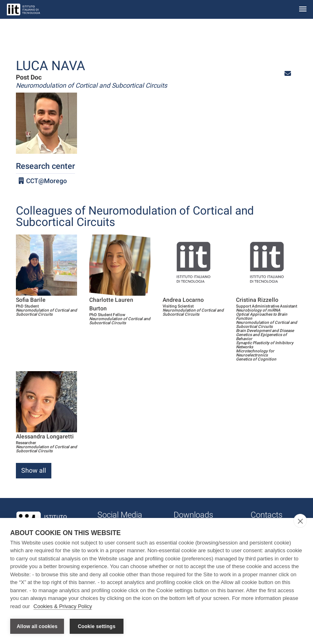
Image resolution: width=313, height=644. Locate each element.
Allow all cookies (37, 626)
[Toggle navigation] (303, 10)
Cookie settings (97, 626)
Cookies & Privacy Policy (63, 607)
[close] (300, 521)
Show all (34, 470)
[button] (288, 74)
